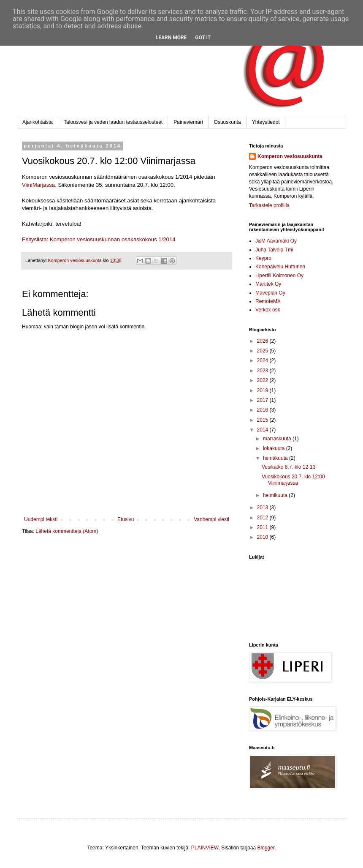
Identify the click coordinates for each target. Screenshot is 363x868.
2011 (263, 527)
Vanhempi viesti (211, 519)
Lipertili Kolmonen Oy (279, 276)
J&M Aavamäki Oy (276, 241)
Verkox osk (268, 310)
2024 (263, 360)
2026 (263, 341)
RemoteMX (268, 301)
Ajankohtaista (38, 122)
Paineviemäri (188, 122)
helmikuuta (276, 495)
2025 (263, 351)
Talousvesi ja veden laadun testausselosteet (113, 122)
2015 (263, 420)
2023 (263, 371)
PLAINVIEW (205, 848)
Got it (203, 38)
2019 (263, 390)
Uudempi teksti (41, 519)
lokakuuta (275, 448)
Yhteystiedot (266, 122)
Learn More (171, 38)
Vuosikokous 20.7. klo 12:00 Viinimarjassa (293, 480)
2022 (263, 380)
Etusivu (126, 519)
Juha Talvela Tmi (274, 250)
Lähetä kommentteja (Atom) (67, 531)
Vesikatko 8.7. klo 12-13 (289, 467)
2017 (263, 400)
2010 (263, 537)
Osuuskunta (228, 122)
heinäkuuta (276, 458)
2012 (263, 518)
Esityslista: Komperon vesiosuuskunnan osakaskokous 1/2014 (99, 239)
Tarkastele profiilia (269, 205)
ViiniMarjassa (38, 185)
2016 (263, 410)
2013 (263, 508)
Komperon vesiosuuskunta (290, 156)
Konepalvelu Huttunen (280, 267)
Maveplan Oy (270, 293)
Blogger (266, 848)
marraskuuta (278, 439)
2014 (263, 430)
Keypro (263, 258)
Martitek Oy (268, 284)
